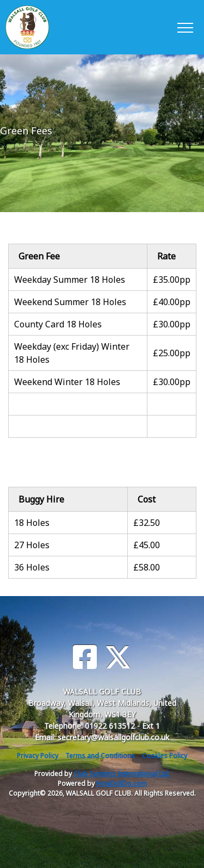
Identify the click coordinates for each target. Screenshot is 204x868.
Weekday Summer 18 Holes (70, 280)
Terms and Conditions (100, 756)
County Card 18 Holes (58, 324)
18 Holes (32, 523)
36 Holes (32, 567)
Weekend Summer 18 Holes (70, 302)
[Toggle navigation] (185, 27)
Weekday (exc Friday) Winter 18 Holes (72, 353)
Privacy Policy (38, 756)
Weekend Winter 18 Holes (67, 382)
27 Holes (32, 545)
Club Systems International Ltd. (122, 774)
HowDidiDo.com (122, 783)
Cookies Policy (165, 756)
